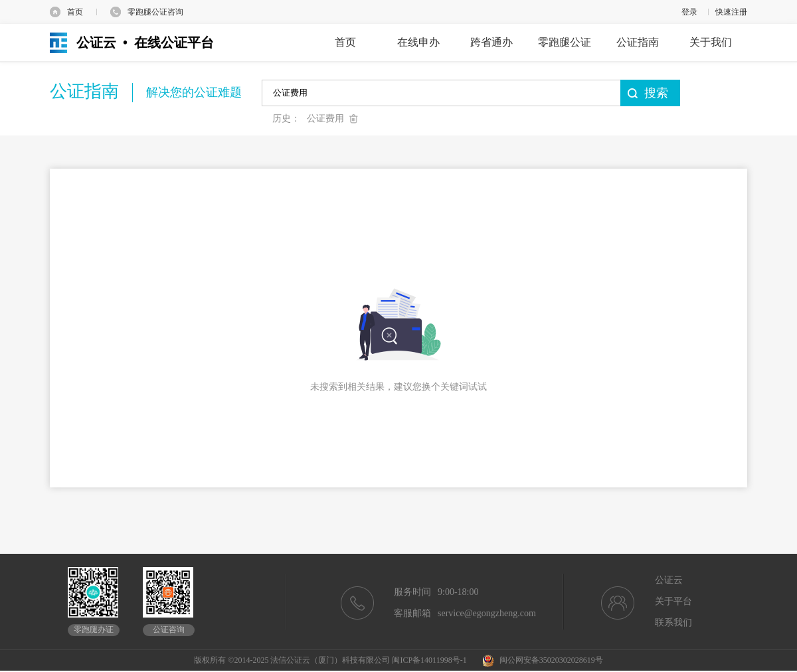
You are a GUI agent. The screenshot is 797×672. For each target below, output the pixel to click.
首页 (75, 12)
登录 (689, 12)
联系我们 (673, 623)
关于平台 (673, 601)
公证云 (669, 580)
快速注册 (731, 12)
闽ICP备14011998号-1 (429, 660)
